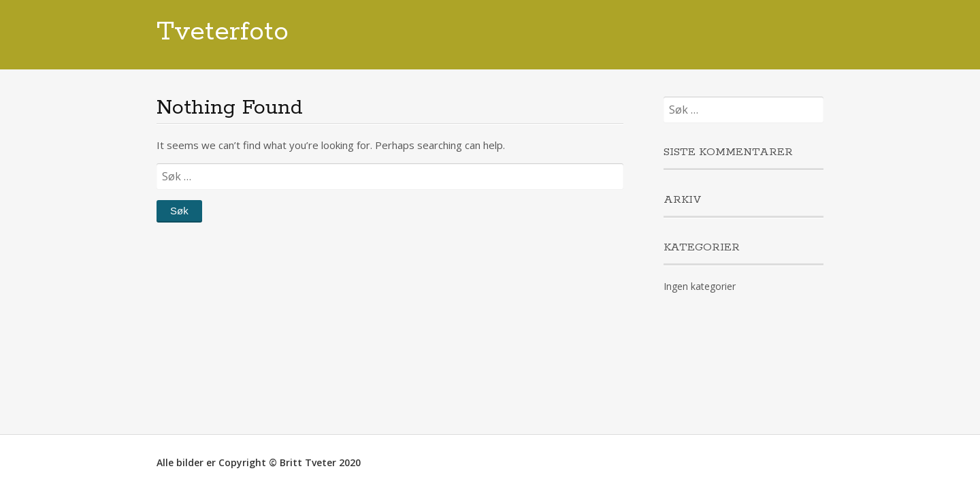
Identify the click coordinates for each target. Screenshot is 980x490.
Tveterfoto (223, 32)
